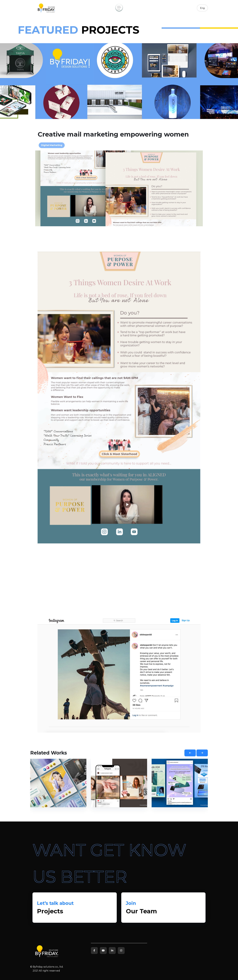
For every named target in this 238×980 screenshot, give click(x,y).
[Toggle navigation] (119, 8)
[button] (190, 753)
